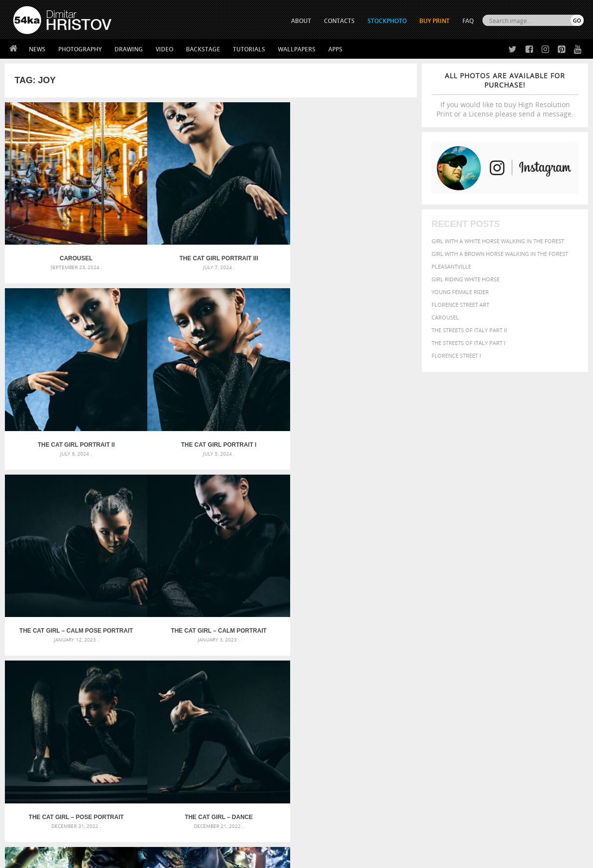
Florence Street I (456, 355)
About (164, 751)
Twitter (319, 751)
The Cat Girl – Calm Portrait (159, 365)
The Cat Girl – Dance (365, 365)
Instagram (322, 777)
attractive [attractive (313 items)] (454, 643)
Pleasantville (451, 266)
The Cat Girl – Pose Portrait (262, 365)
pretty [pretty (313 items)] (524, 683)
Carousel (445, 317)
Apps (335, 49)
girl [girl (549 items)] (561, 663)
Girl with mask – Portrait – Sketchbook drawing (279, 667)
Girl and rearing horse (365, 512)
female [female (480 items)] (541, 663)
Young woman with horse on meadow (262, 512)
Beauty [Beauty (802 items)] (417, 653)
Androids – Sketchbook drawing (255, 643)
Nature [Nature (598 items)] (521, 672)
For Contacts (174, 800)
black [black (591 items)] (444, 653)
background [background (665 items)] (495, 643)
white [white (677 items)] (441, 691)
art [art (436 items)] (433, 643)
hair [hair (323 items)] (408, 673)
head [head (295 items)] (421, 673)
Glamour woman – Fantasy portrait (57, 512)
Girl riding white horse (466, 279)
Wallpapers (297, 49)
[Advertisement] (298, 587)
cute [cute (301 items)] (537, 654)
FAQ (468, 21)
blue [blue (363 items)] (462, 654)
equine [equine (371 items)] (476, 663)
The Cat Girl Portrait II (262, 219)
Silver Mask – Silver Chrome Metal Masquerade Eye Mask (95, 678)
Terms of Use (148, 857)
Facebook (321, 764)
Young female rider (460, 292)
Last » (279, 551)
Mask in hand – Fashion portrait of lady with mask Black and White (102, 655)
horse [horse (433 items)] (439, 673)
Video (164, 49)
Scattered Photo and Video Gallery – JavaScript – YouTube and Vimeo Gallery (102, 643)
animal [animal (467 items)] (415, 643)
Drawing (129, 49)
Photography (80, 49)
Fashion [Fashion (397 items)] (515, 663)
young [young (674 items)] (493, 691)
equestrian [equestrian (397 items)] (446, 663)
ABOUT (301, 21)
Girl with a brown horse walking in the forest (500, 254)
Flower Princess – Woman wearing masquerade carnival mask (102, 690)
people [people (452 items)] (445, 682)
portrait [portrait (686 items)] (496, 682)
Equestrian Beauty (115, 834)
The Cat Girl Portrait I (365, 219)
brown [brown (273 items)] (479, 654)
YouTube (319, 802)
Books (164, 775)
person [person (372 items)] (468, 682)
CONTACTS (339, 21)
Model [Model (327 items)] (498, 673)
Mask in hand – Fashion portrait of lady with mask (88, 667)
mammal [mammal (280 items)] (478, 673)
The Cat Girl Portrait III (160, 219)
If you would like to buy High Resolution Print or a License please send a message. (505, 95)
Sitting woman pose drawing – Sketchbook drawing (284, 690)
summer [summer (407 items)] (415, 692)
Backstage (203, 49)
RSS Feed (217, 834)
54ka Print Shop (35, 751)
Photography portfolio (49, 775)
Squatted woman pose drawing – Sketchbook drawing (288, 678)
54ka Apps (26, 800)
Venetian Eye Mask (173, 834)
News (37, 49)
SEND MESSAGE (498, 770)
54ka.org (94, 857)
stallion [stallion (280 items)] (554, 683)
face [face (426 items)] (494, 663)
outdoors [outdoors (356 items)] (418, 683)
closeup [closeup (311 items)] (499, 654)
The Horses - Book (39, 788)
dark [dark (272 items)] (551, 654)
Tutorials (249, 49)
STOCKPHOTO (387, 21)
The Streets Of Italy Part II (469, 330)
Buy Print (434, 21)
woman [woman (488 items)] (466, 692)
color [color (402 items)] (520, 654)
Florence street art (460, 305)
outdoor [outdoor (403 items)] (563, 673)
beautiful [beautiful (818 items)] (542, 642)
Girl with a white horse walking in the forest (498, 241)
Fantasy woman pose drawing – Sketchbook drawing (285, 655)
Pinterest (320, 789)
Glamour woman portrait (159, 512)
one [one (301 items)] (542, 673)
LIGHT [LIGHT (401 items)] (458, 673)
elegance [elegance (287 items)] (415, 664)
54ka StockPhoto (38, 763)
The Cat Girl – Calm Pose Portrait (57, 365)
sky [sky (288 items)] (538, 683)
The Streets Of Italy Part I (468, 343)
